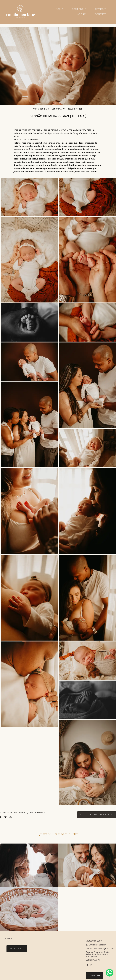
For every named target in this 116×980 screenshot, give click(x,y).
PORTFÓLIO (79, 9)
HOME (59, 9)
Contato (95, 976)
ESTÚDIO (101, 9)
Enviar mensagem (98, 945)
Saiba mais (17, 949)
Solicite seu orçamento (97, 815)
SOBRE (82, 14)
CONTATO (101, 14)
